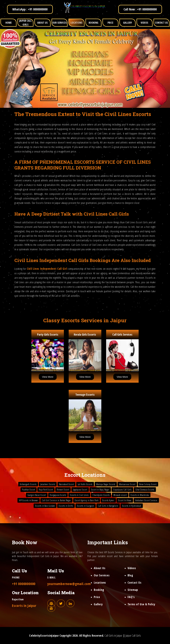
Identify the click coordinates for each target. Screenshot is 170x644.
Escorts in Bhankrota (140, 495)
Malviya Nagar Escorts (106, 484)
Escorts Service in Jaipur (48, 203)
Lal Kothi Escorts (85, 484)
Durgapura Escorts (58, 495)
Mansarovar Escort (127, 484)
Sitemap (133, 590)
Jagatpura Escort (80, 489)
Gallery (98, 604)
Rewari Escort (63, 489)
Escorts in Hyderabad (132, 506)
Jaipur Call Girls (133, 635)
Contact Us (135, 582)
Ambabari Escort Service (146, 500)
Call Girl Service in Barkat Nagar (56, 500)
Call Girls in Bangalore (108, 506)
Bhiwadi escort (120, 495)
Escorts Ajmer (108, 500)
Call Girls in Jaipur (113, 635)
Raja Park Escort (46, 489)
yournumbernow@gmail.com (69, 584)
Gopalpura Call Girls (122, 489)
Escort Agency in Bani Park (87, 500)
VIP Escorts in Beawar (29, 500)
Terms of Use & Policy (141, 604)
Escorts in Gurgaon (85, 506)
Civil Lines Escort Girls (137, 222)
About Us (100, 568)
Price (97, 597)
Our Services (102, 575)
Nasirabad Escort (67, 484)
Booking (99, 590)
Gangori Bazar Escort (37, 495)
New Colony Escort (148, 484)
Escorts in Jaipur (24, 605)
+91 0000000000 (24, 584)
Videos (132, 568)
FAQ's (131, 597)
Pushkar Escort (29, 489)
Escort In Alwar (125, 500)
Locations (100, 582)
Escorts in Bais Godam (45, 506)
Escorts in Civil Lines (79, 495)
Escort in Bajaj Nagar (100, 489)
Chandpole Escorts (101, 495)
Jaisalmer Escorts (48, 484)
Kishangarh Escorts (28, 484)
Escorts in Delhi (66, 506)
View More (48, 377)
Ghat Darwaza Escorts (145, 489)
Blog (130, 575)
